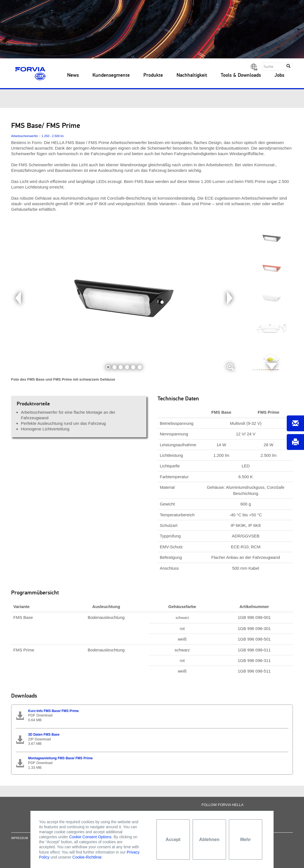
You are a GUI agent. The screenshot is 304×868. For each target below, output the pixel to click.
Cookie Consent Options (90, 837)
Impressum (20, 843)
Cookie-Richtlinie (87, 857)
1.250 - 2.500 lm (53, 136)
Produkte (153, 75)
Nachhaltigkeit (192, 75)
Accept (173, 840)
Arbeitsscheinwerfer (24, 136)
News (73, 75)
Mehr (246, 840)
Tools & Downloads (241, 75)
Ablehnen (209, 840)
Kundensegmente (111, 75)
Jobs (279, 75)
